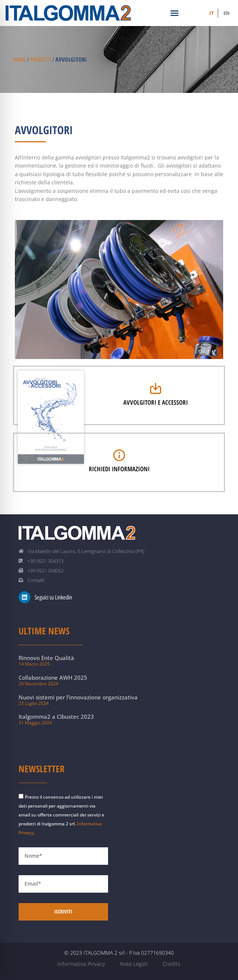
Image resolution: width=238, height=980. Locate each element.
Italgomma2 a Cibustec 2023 (56, 717)
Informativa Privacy (81, 964)
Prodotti (40, 60)
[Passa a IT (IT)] (212, 13)
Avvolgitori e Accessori (156, 402)
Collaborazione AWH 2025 (53, 677)
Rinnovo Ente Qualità (46, 658)
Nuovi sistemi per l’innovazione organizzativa (78, 697)
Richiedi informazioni (119, 469)
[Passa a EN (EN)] (226, 13)
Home (19, 60)
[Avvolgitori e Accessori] (156, 388)
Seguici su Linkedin (53, 597)
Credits (172, 964)
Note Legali (134, 964)
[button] (175, 13)
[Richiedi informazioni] (119, 455)
